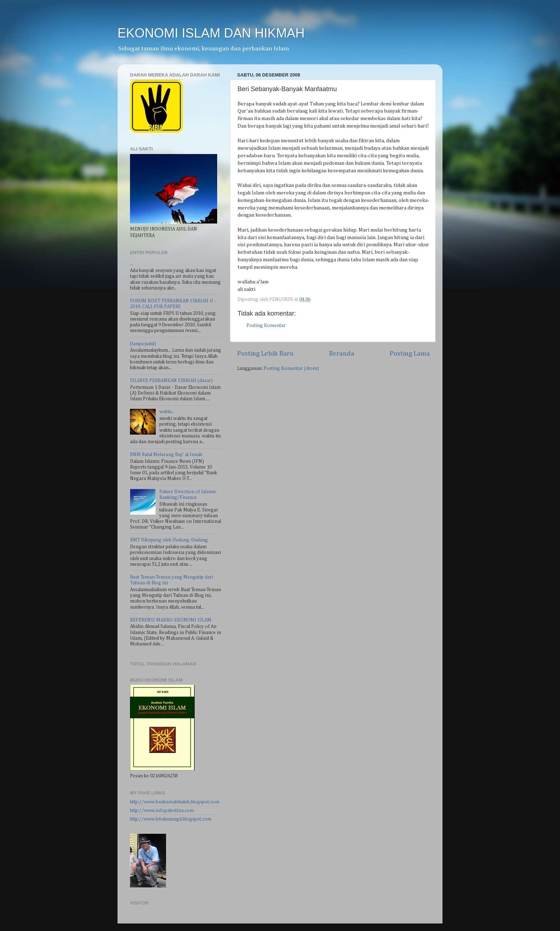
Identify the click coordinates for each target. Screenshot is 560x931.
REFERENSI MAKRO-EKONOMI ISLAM (171, 620)
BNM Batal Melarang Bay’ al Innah (166, 455)
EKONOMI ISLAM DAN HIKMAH (211, 33)
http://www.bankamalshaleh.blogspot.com (175, 802)
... (132, 264)
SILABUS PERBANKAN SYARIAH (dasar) (171, 381)
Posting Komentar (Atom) (291, 368)
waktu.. (167, 412)
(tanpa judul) (143, 344)
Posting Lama (410, 354)
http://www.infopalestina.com (162, 811)
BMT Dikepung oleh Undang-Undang (169, 540)
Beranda (342, 354)
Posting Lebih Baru (265, 354)
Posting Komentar (266, 326)
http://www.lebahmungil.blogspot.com (171, 819)
